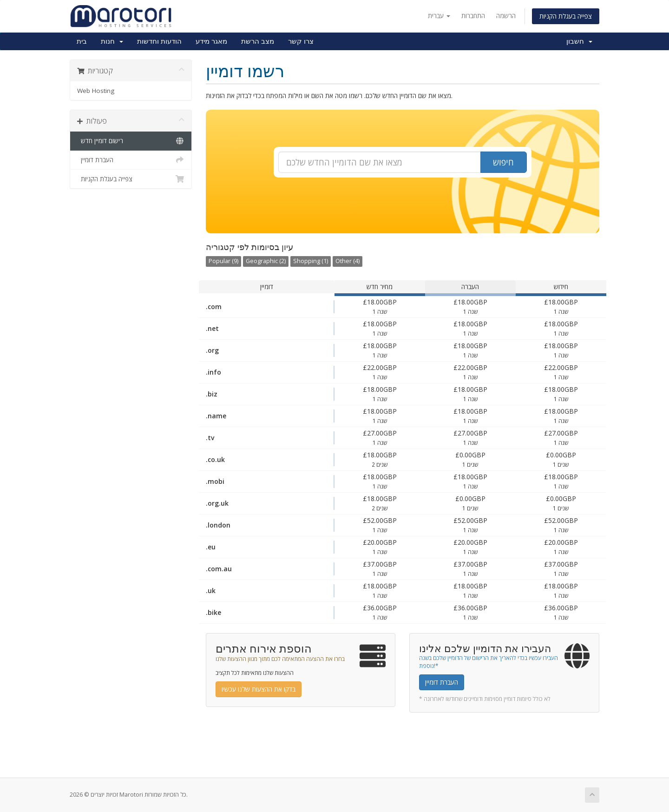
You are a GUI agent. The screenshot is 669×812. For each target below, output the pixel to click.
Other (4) (348, 261)
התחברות (473, 16)
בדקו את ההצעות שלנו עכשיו (259, 689)
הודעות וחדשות (159, 41)
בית (82, 41)
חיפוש (503, 162)
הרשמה (506, 16)
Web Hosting (96, 91)
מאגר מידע (211, 41)
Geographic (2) (266, 261)
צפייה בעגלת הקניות (566, 16)
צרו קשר (301, 41)
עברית (439, 16)
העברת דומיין (131, 160)
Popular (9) (223, 261)
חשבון (579, 41)
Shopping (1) (311, 261)
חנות (112, 41)
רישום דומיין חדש (131, 141)
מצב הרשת (258, 41)
